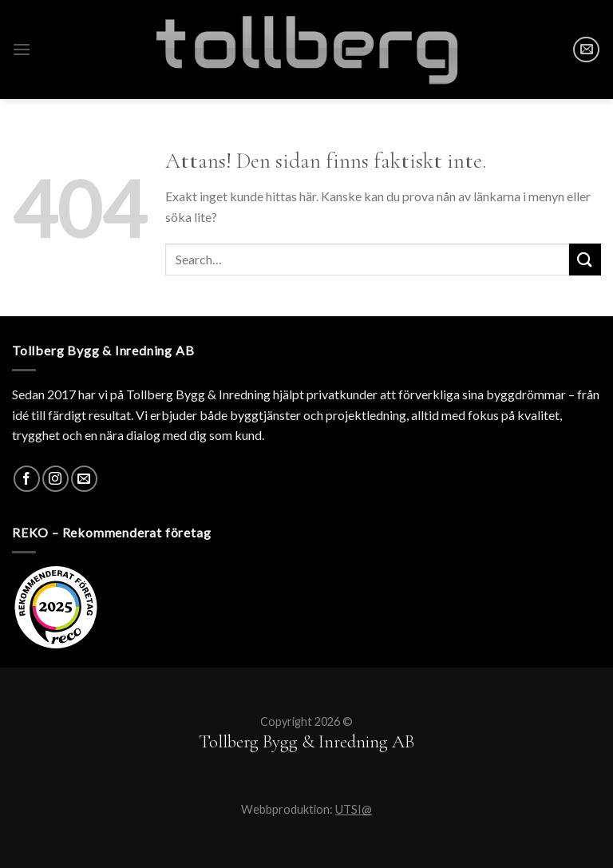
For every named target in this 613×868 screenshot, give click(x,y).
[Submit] (585, 259)
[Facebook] (27, 479)
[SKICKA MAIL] (586, 50)
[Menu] (22, 49)
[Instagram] (55, 479)
